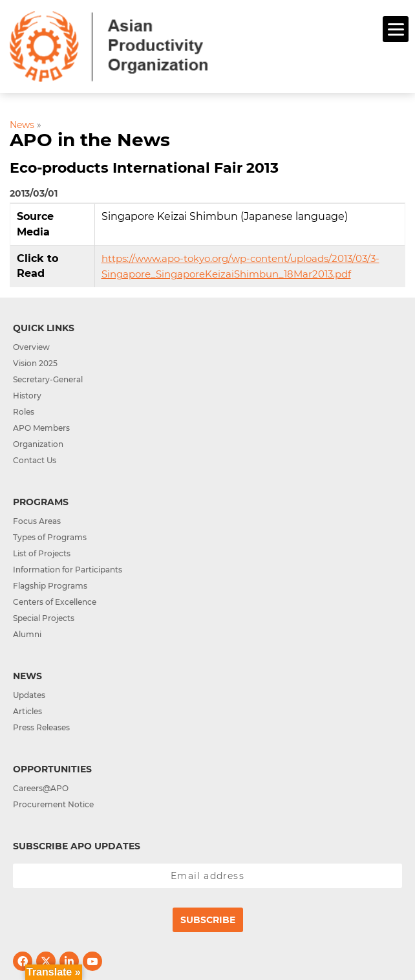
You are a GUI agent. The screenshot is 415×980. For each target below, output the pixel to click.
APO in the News (90, 140)
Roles (24, 412)
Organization (38, 444)
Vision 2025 (35, 363)
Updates (29, 695)
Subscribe (208, 920)
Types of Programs (50, 537)
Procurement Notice (53, 804)
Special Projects (44, 618)
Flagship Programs (50, 586)
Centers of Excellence (55, 602)
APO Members (41, 428)
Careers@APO (41, 788)
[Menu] (396, 29)
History (27, 396)
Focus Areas (37, 521)
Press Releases (41, 727)
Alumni (27, 634)
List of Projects (42, 553)
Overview (31, 347)
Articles (27, 711)
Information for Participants (68, 570)
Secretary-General (48, 379)
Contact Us (35, 460)
